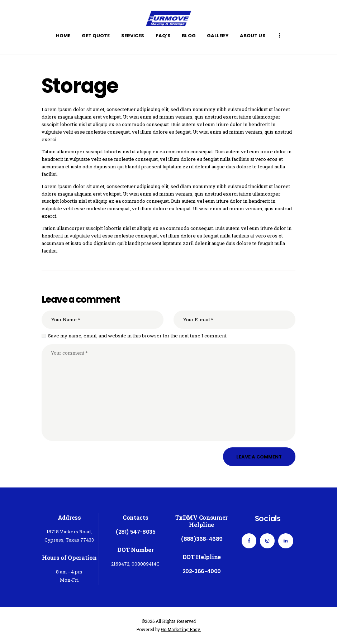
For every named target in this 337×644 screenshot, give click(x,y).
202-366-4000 (202, 571)
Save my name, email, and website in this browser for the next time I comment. (138, 336)
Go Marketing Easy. (181, 629)
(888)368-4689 (201, 539)
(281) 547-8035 (135, 532)
